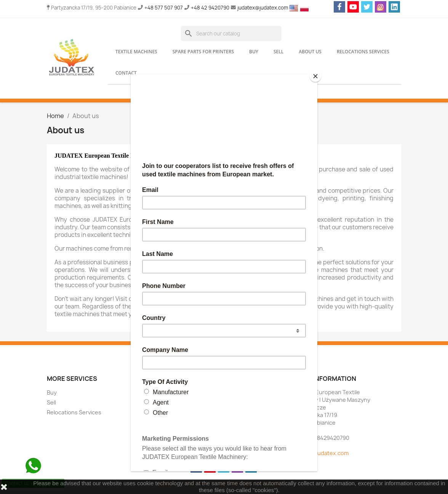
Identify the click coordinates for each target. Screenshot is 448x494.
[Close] (315, 76)
